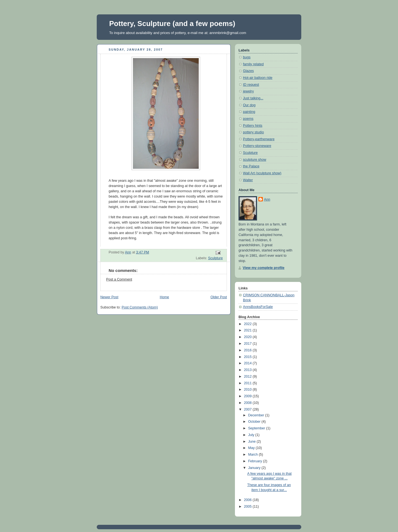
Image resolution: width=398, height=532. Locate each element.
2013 (248, 370)
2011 (248, 383)
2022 (248, 324)
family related (253, 64)
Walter (248, 180)
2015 (248, 357)
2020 (248, 337)
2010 (248, 390)
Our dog (249, 105)
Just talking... (253, 98)
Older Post (219, 297)
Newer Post (109, 297)
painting (249, 112)
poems (248, 119)
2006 (248, 500)
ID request (251, 85)
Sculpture (215, 258)
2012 (248, 377)
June (252, 442)
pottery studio (253, 132)
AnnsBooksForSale (258, 307)
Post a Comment (119, 279)
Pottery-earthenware (259, 139)
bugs (247, 57)
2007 (248, 409)
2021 (248, 330)
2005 (248, 507)
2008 (248, 403)
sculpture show (255, 160)
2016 (248, 350)
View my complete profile (264, 268)
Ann (267, 199)
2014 (248, 363)
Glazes (248, 71)
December (257, 415)
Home (164, 297)
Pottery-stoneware (257, 146)
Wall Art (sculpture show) (262, 173)
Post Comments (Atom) (140, 307)
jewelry (248, 91)
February (256, 461)
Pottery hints (253, 126)
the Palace (251, 166)
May (252, 448)
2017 (248, 344)
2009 (248, 396)
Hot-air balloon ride (258, 78)
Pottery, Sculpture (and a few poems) (172, 24)
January (255, 468)
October (255, 422)
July (252, 435)
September (257, 428)
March (254, 455)
